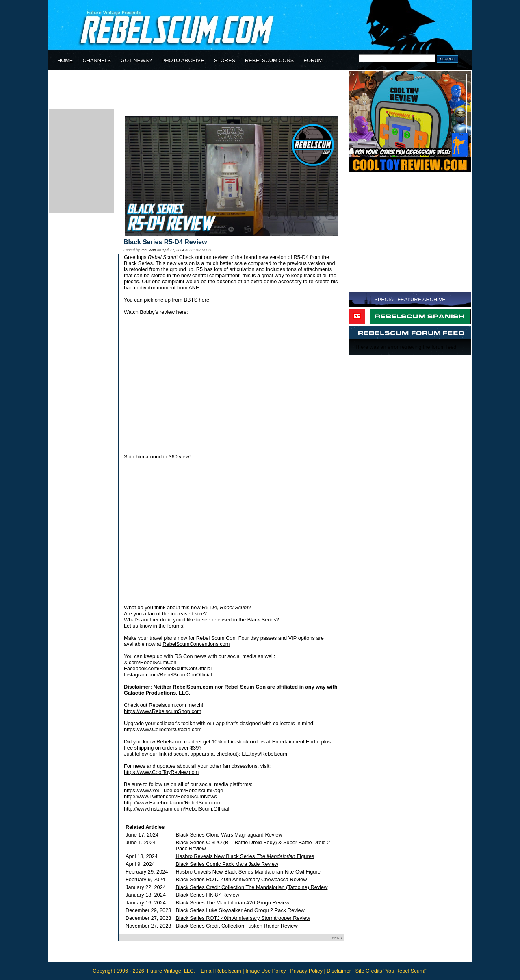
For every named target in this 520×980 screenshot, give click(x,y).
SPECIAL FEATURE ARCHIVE (410, 299)
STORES (225, 60)
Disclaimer (339, 971)
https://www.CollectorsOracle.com (163, 729)
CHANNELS (97, 60)
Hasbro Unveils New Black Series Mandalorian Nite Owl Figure (248, 872)
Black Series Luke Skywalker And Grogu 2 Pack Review (240, 910)
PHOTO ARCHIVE (183, 60)
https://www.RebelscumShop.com (163, 711)
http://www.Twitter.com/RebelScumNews (170, 796)
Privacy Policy (306, 971)
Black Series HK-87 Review (208, 895)
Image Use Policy (266, 971)
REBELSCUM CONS (269, 60)
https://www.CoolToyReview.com (161, 772)
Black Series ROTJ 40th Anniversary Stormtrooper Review (243, 918)
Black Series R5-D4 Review (165, 242)
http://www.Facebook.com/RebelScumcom (173, 803)
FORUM (313, 60)
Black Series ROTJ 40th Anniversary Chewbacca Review (242, 879)
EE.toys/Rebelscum (264, 754)
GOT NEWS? (136, 60)
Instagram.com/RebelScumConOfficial (168, 675)
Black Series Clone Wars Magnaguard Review (229, 835)
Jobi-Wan (148, 250)
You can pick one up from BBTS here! (167, 300)
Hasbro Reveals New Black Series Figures (245, 856)
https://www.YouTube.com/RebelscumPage (173, 790)
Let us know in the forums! (154, 626)
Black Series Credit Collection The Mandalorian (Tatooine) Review (252, 887)
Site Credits (368, 971)
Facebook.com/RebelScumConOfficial (168, 668)
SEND (337, 938)
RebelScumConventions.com (196, 644)
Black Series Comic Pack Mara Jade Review (227, 864)
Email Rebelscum (221, 971)
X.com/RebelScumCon (150, 662)
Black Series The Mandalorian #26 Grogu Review (233, 903)
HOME (65, 60)
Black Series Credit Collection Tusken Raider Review (237, 926)
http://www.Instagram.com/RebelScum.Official (177, 809)
